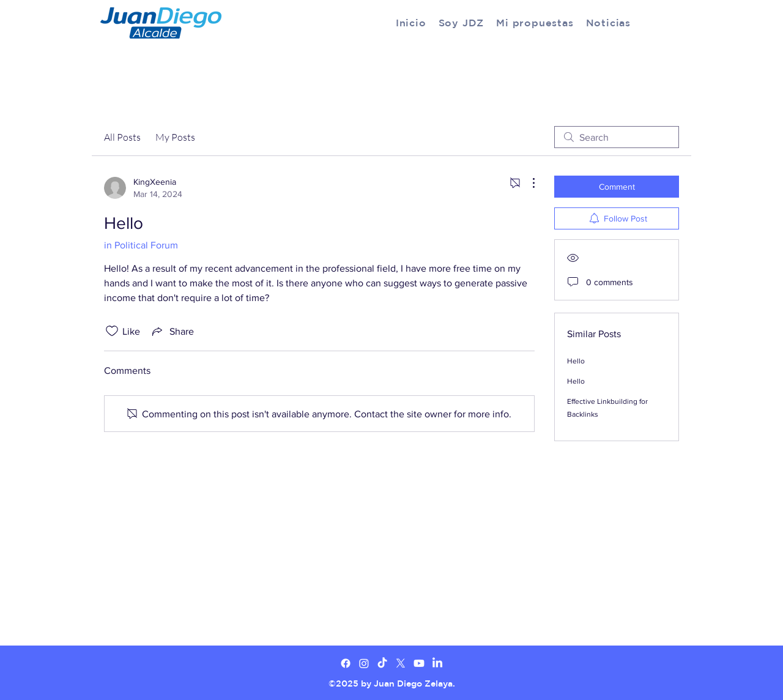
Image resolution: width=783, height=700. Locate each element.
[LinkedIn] (437, 663)
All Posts (122, 137)
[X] (401, 663)
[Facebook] (346, 663)
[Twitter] (364, 663)
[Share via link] (172, 331)
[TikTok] (382, 663)
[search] (617, 137)
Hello (576, 361)
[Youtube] (419, 663)
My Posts (175, 137)
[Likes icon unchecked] (112, 331)
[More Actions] (527, 183)
